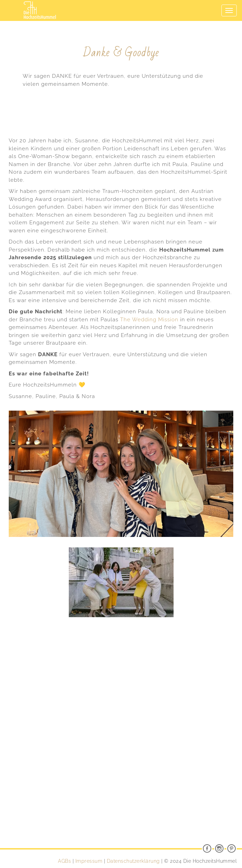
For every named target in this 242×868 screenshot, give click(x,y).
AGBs (64, 861)
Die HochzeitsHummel (40, 5)
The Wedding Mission (149, 320)
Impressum (89, 861)
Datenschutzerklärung (133, 861)
